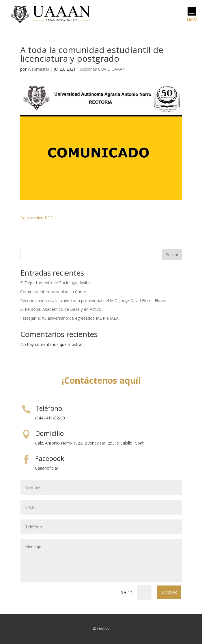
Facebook (50, 458)
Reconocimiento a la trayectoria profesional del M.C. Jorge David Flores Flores (93, 301)
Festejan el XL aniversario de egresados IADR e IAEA (69, 318)
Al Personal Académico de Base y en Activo (61, 309)
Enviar (169, 592)
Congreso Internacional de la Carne (53, 292)
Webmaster (39, 69)
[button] (192, 11)
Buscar (172, 255)
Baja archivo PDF (37, 218)
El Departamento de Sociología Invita (55, 283)
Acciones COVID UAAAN (103, 69)
